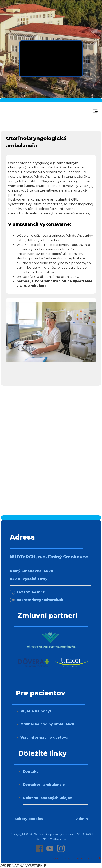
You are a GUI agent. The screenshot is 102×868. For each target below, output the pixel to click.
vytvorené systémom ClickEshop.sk (77, 858)
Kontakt (30, 771)
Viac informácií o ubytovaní (46, 737)
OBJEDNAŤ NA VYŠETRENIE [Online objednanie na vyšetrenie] (23, 866)
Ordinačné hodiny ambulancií (47, 724)
